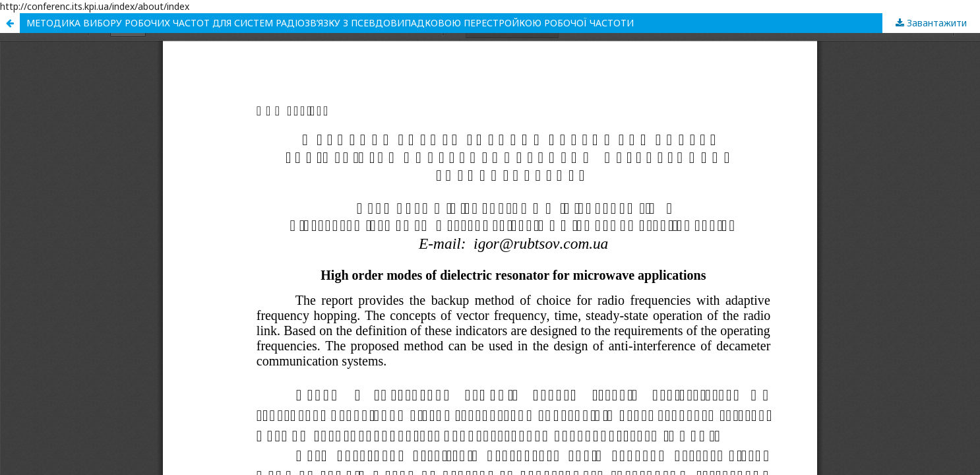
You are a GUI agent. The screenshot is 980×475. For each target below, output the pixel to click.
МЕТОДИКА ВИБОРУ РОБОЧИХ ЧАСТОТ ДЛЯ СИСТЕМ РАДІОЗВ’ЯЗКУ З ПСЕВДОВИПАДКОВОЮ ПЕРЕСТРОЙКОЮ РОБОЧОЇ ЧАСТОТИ (330, 23)
